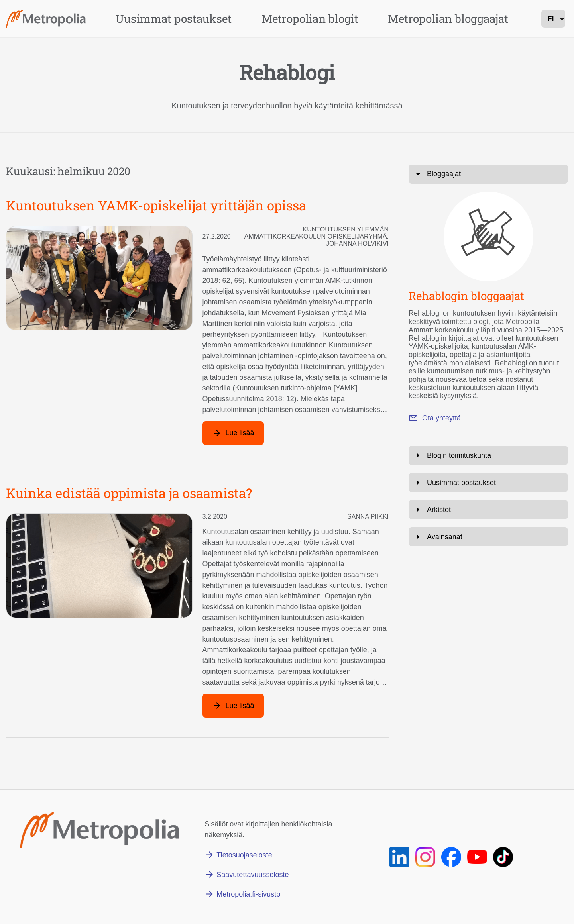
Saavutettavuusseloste (253, 875)
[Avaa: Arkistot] (488, 510)
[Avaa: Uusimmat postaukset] (488, 483)
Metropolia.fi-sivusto (248, 894)
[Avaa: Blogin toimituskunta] (488, 455)
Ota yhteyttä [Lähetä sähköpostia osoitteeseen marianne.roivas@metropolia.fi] (441, 418)
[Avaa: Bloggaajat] (488, 174)
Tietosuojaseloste (244, 855)
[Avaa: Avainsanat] (488, 537)
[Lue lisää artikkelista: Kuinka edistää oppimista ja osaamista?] (233, 706)
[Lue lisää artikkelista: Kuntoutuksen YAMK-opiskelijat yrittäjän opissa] (233, 433)
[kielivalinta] (553, 19)
